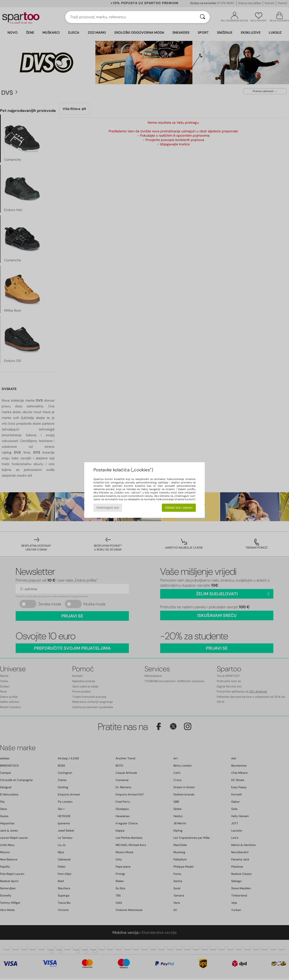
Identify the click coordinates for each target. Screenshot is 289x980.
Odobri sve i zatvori (179, 508)
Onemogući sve (108, 508)
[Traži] (203, 17)
